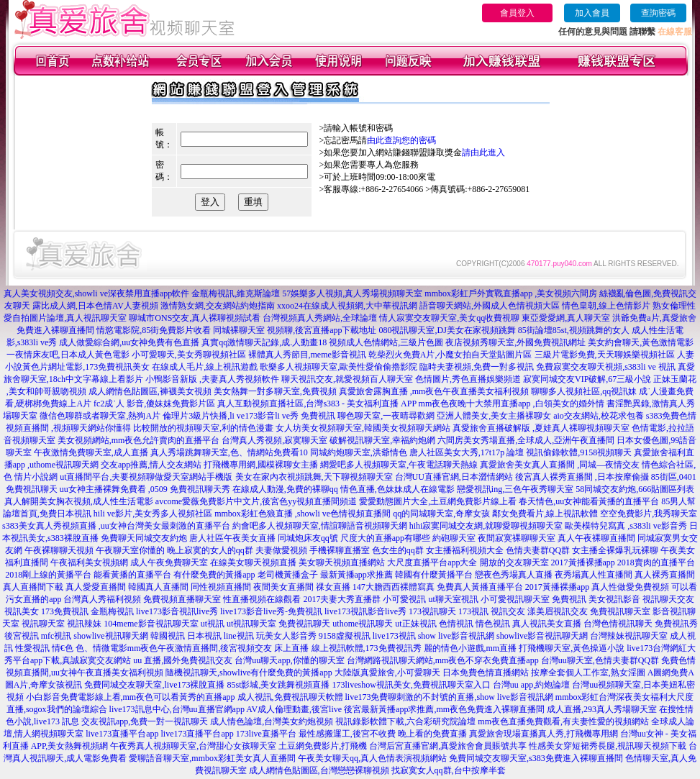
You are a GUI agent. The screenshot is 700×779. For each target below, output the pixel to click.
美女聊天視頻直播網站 (342, 562)
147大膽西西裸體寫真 (394, 587)
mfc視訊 (56, 636)
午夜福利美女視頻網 (89, 562)
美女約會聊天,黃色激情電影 (641, 342)
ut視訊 (213, 624)
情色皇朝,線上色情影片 (606, 306)
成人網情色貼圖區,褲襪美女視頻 (150, 391)
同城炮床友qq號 (308, 538)
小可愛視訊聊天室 (515, 599)
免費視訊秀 (676, 624)
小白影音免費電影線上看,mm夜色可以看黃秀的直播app (131, 697)
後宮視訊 (22, 636)
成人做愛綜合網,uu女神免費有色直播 (129, 342)
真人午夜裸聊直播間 (596, 538)
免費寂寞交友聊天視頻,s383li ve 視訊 (606, 367)
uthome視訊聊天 (363, 624)
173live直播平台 (266, 734)
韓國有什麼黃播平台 (434, 575)
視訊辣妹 (84, 624)
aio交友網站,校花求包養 (599, 416)
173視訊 (473, 611)
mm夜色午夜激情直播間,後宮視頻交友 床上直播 (218, 648)
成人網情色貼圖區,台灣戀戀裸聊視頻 (319, 770)
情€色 (63, 648)
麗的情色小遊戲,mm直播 (471, 648)
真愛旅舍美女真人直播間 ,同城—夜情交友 (560, 465)
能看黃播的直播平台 (132, 575)
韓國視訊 (168, 636)
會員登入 (517, 13)
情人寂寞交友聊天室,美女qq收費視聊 (449, 318)
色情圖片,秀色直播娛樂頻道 (468, 379)
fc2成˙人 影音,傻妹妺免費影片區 (154, 404)
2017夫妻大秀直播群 (342, 599)
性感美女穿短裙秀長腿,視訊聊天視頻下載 (608, 746)
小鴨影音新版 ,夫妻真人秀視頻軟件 (212, 379)
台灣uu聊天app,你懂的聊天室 (289, 660)
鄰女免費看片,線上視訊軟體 (545, 514)
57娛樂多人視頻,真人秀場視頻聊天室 (352, 293)
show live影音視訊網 (456, 636)
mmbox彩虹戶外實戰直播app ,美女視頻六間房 (511, 293)
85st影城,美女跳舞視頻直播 (278, 685)
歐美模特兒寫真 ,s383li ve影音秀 (626, 526)
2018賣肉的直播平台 (656, 562)
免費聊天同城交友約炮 (144, 538)
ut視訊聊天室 (251, 624)
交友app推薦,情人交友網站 (151, 465)
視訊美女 (22, 611)
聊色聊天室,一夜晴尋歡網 (386, 416)
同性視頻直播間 (221, 587)
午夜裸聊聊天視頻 (59, 550)
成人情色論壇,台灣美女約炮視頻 (272, 721)
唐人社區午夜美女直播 (232, 538)
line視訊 (239, 636)
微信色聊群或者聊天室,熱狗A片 (100, 416)
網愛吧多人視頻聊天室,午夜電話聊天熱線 (399, 465)
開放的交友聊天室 (514, 562)
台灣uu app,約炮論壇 (531, 685)
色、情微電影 (101, 648)
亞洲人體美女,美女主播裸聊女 (494, 416)
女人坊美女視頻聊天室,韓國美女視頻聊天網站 (363, 428)
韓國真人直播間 (158, 587)
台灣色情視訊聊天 (618, 624)
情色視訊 (493, 624)
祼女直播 (333, 587)
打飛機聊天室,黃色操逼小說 (572, 648)
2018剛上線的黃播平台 (48, 575)
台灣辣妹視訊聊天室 (629, 636)
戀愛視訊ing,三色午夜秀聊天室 (515, 489)
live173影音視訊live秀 (177, 611)
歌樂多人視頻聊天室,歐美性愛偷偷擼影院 (338, 367)
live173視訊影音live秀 (365, 611)
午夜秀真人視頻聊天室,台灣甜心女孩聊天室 (193, 746)
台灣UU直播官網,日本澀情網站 (454, 477)
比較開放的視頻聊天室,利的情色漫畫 (203, 428)
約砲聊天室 (454, 538)
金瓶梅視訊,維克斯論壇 (236, 293)
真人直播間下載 (33, 587)
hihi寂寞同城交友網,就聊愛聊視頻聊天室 (486, 526)
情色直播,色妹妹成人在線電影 (397, 489)
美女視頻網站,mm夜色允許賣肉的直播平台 (139, 440)
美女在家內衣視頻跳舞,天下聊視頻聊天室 (314, 477)
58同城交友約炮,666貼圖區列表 (635, 489)
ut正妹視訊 (415, 624)
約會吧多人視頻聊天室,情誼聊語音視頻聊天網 (320, 526)
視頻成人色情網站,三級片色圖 (386, 342)
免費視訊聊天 (304, 624)
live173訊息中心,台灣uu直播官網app (177, 709)
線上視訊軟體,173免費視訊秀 (367, 648)
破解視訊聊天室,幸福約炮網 (382, 440)
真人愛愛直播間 (96, 587)
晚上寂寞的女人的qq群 (210, 550)
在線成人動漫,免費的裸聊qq (285, 489)
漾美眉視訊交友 (558, 611)
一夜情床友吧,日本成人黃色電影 (68, 355)
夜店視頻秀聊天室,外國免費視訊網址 (515, 342)
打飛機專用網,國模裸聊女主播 (261, 465)
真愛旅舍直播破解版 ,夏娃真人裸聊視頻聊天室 (541, 428)
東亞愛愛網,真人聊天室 (566, 318)
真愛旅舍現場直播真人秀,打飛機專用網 (544, 734)
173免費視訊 (65, 611)
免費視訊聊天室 (620, 611)
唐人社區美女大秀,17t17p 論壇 (467, 452)
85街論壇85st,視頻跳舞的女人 (574, 330)
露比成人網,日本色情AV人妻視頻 (95, 306)
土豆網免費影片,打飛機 (323, 746)
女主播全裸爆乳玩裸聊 (615, 550)
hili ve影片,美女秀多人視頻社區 (153, 514)
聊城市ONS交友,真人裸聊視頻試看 (195, 318)
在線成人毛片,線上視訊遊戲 (205, 367)
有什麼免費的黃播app (214, 575)
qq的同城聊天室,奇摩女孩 (441, 514)
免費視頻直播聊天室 (182, 599)
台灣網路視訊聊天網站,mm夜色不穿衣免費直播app (443, 660)
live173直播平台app (122, 734)
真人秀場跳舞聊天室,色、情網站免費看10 (229, 452)
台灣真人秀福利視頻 (102, 599)
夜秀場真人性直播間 (594, 575)
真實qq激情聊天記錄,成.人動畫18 (264, 342)
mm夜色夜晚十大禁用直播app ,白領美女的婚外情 (512, 404)
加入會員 (592, 13)
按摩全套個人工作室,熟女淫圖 (588, 673)
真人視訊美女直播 (547, 624)
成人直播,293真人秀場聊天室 (602, 709)
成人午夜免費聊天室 (169, 562)
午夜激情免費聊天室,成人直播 (91, 452)
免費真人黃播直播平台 (480, 587)
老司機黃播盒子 (288, 575)
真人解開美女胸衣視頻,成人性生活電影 (79, 501)
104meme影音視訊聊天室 (151, 624)
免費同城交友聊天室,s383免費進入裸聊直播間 (536, 758)
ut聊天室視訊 (453, 599)
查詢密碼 (658, 13)
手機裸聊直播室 (340, 550)
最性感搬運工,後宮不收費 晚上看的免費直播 (383, 734)
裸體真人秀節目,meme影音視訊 (307, 355)
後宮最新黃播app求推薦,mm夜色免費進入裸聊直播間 (444, 709)
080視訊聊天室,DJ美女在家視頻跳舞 (447, 330)
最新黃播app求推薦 (356, 575)
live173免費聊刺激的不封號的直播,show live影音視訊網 (449, 697)
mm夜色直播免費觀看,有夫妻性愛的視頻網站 (563, 721)
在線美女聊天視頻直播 (253, 562)
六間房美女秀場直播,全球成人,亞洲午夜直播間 (526, 440)
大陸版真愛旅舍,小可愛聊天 (387, 673)
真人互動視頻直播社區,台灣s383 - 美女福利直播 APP (317, 404)
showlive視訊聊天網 (110, 636)
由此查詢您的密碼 (401, 140)
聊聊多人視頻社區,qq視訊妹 (584, 391)
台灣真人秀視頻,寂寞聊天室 (274, 440)
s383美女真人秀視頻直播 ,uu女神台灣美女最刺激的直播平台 (116, 526)
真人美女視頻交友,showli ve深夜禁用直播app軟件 (97, 293)
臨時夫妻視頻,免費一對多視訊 (477, 367)
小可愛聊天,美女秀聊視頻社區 (189, 355)
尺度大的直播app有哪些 (385, 538)
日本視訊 (204, 636)
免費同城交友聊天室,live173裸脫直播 (155, 685)
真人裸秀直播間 (665, 575)
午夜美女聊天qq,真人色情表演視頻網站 (372, 758)
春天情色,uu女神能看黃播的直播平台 (589, 501)
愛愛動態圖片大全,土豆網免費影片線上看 (438, 501)
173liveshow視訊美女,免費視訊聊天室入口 (412, 685)
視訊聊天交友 (668, 599)
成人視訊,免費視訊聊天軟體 (290, 697)
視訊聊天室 (43, 624)
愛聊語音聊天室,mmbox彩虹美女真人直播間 (212, 758)
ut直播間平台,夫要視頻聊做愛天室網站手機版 (146, 477)
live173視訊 (394, 636)
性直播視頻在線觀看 (262, 599)
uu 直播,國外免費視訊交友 (183, 660)
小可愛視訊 (404, 599)
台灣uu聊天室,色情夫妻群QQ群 (600, 660)
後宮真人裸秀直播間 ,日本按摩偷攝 (582, 477)
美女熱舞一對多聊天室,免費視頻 (275, 391)
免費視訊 (569, 599)
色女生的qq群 (398, 550)
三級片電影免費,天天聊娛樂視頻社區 (605, 355)
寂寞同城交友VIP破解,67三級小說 (587, 379)
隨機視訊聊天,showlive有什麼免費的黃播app (249, 673)
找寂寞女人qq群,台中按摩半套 (449, 770)
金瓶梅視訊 (112, 611)
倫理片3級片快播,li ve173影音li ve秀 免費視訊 (249, 416)
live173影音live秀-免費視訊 (271, 611)
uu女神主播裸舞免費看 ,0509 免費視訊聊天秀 (145, 489)
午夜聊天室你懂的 (130, 550)
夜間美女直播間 (283, 587)
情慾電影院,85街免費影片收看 (154, 330)
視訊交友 (508, 611)
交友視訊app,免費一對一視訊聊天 (145, 721)
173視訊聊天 (432, 611)
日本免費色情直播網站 (486, 673)
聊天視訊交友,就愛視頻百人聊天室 (347, 379)
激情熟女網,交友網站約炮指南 (218, 306)
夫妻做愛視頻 (281, 550)
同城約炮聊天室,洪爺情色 (359, 452)
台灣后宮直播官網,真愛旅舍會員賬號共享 (448, 746)
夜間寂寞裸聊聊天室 (517, 538)
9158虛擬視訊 (345, 636)
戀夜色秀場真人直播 (514, 575)
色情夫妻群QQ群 (538, 550)
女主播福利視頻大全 (465, 550)
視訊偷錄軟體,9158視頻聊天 (579, 452)
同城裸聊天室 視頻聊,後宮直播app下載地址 (295, 330)
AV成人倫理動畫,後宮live (294, 709)
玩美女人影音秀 (286, 636)
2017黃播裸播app (583, 562)
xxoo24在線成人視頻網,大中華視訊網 (347, 306)
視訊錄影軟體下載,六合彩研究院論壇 (405, 721)
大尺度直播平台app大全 (432, 562)
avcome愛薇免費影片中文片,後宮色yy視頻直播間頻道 (256, 501)
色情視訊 (456, 624)
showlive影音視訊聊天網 (542, 636)
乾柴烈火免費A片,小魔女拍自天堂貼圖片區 (450, 355)
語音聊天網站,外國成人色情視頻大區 (490, 306)
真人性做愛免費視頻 (630, 587)
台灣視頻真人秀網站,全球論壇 (320, 318)
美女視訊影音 (614, 599)
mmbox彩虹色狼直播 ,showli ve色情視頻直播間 (303, 514)
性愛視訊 (32, 648)
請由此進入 (483, 152)
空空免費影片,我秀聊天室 (649, 514)
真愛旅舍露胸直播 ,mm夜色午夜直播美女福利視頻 (434, 391)
